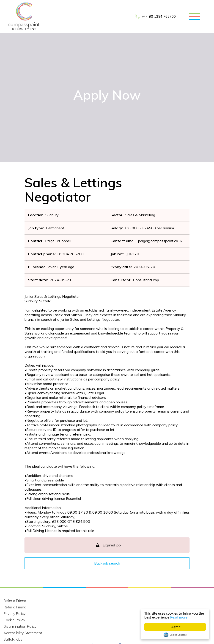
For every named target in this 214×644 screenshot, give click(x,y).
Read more (179, 617)
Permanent (55, 228)
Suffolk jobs (13, 639)
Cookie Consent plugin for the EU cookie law (175, 635)
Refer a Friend (15, 601)
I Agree (175, 627)
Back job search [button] (107, 563)
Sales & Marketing (140, 215)
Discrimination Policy (20, 626)
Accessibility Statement (23, 633)
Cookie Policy (14, 620)
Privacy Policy (14, 613)
